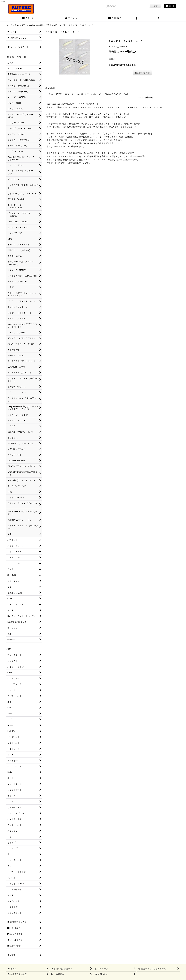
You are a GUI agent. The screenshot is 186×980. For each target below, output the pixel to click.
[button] (158, 18)
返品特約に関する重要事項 (122, 65)
